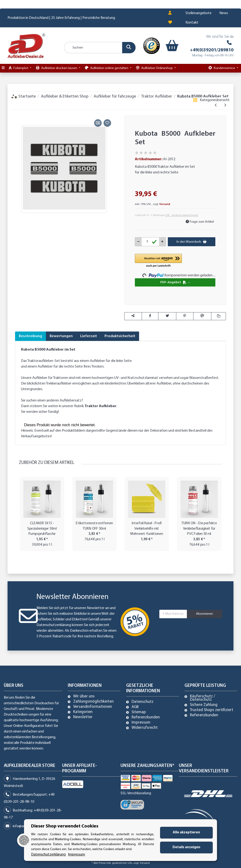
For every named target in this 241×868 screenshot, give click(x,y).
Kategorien (83, 712)
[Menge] (150, 242)
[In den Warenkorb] (19, 113)
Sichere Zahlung (204, 705)
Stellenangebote (199, 13)
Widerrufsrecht (145, 728)
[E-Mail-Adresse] (173, 614)
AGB (135, 707)
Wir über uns (84, 696)
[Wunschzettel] (170, 23)
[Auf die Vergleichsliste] (98, 123)
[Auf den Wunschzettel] (107, 123)
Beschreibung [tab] (30, 336)
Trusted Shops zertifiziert (212, 710)
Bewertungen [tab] (61, 336)
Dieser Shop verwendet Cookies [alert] (65, 826)
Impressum (141, 723)
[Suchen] (100, 48)
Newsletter (83, 717)
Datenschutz (143, 702)
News (224, 13)
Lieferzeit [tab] (89, 336)
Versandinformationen (93, 707)
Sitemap (139, 712)
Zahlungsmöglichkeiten (93, 702)
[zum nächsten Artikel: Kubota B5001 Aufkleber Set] (225, 106)
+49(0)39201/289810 (212, 50)
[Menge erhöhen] (162, 242)
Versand (165, 204)
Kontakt (192, 23)
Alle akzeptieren (186, 833)
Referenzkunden (146, 717)
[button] (170, 13)
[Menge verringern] (139, 242)
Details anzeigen (186, 847)
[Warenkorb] (169, 46)
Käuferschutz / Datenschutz (203, 698)
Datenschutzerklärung (54, 625)
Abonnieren (205, 614)
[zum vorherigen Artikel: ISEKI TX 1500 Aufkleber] (216, 106)
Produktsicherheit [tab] (120, 336)
